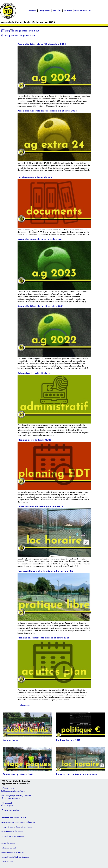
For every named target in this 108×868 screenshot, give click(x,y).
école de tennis (8, 843)
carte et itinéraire (11, 798)
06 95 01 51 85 (9, 789)
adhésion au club (9, 848)
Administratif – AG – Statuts (34, 373)
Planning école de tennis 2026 (34, 440)
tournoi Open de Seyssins (13, 836)
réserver (32, 11)
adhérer (68, 11)
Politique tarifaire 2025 (68, 740)
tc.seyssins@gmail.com (13, 791)
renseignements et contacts (14, 852)
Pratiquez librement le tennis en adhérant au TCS (45, 571)
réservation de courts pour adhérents (18, 822)
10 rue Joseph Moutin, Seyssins (16, 796)
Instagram (7, 806)
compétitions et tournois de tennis (17, 827)
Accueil (4, 29)
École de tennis (11, 740)
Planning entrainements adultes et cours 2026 (43, 638)
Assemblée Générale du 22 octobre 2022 (41, 306)
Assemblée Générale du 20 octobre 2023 (40, 240)
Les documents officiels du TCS (35, 178)
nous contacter (83, 11)
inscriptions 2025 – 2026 (14, 818)
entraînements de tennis (12, 831)
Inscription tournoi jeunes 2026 (18, 36)
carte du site (7, 862)
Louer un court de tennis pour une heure (40, 507)
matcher (57, 11)
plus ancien (24, 705)
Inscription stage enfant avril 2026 (20, 31)
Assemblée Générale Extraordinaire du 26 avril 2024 (47, 111)
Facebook (7, 803)
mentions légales (10, 810)
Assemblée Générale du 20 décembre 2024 (42, 44)
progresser (45, 11)
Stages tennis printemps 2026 (18, 775)
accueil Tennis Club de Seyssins (15, 857)
